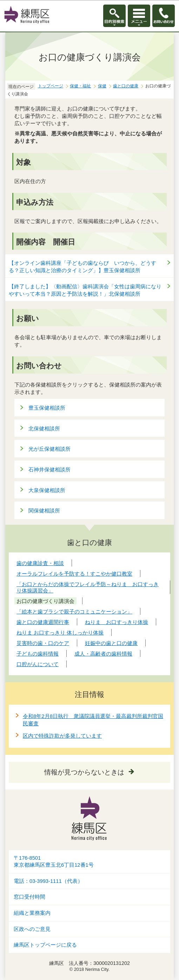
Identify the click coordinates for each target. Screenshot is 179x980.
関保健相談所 (44, 511)
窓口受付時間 (29, 897)
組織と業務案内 (32, 913)
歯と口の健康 (126, 86)
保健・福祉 (80, 86)
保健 (102, 86)
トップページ (51, 86)
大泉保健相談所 (47, 490)
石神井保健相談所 (49, 469)
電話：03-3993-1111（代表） (48, 881)
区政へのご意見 (32, 929)
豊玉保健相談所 (47, 408)
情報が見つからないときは (84, 772)
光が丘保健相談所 (49, 449)
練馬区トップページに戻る (45, 945)
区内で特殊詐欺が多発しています (62, 736)
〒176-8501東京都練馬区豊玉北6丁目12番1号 (54, 862)
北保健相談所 (44, 428)
